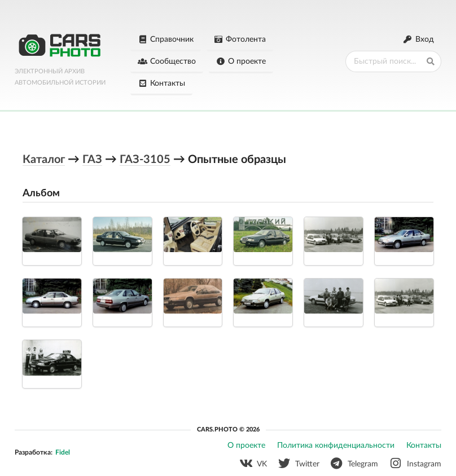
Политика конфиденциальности (336, 444)
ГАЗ (92, 158)
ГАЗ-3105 (145, 158)
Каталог (44, 158)
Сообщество (167, 61)
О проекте (241, 61)
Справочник (166, 39)
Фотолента (240, 39)
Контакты (161, 83)
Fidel (63, 451)
